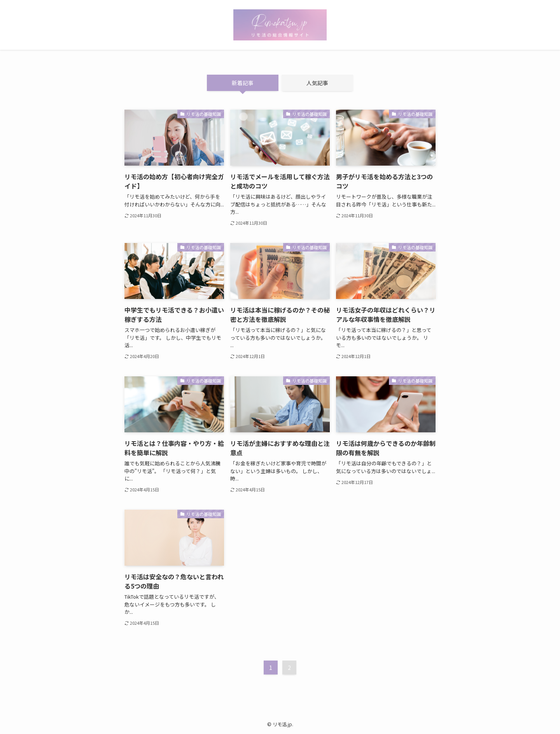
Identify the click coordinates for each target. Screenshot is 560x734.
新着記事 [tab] (243, 83)
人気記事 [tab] (317, 83)
